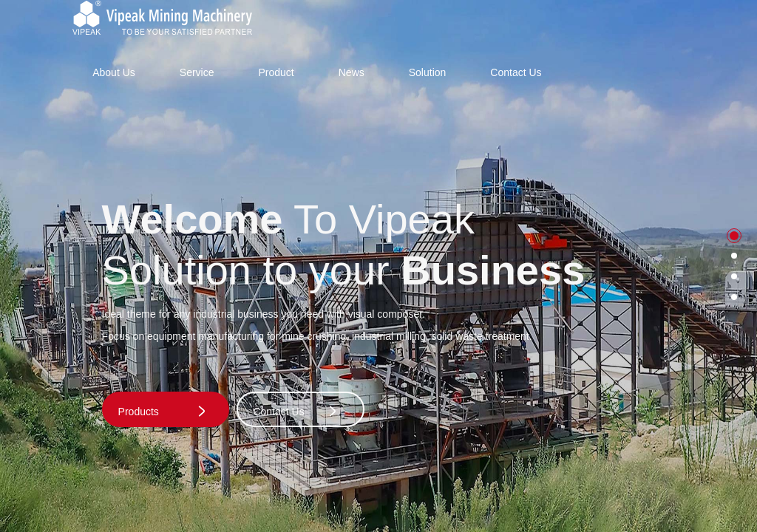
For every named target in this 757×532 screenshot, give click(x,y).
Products (163, 411)
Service (197, 72)
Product (276, 72)
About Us (114, 72)
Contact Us (516, 72)
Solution (428, 72)
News (352, 72)
